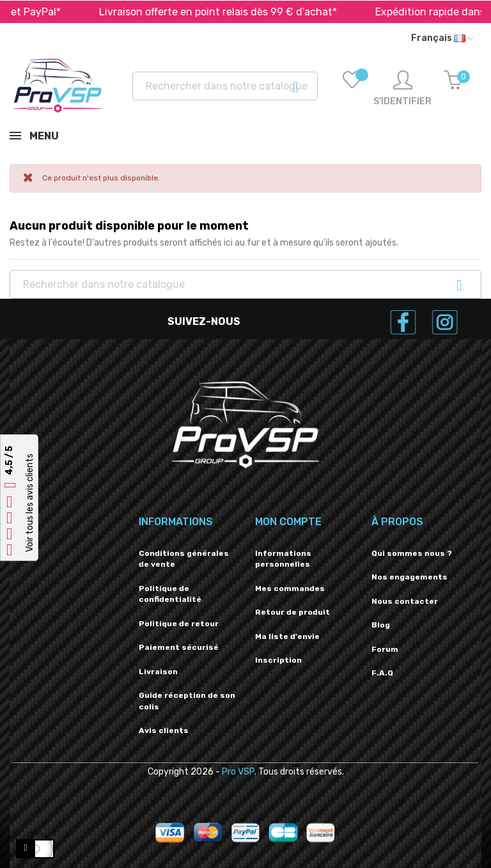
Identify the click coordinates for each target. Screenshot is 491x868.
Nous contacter (405, 601)
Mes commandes (290, 588)
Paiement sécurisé (179, 647)
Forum (385, 649)
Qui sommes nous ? (412, 553)
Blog (381, 625)
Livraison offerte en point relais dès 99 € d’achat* (232, 12)
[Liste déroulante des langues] (442, 38)
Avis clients (164, 730)
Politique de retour (179, 624)
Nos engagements (409, 577)
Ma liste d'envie (287, 636)
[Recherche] (225, 86)
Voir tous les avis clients (30, 503)
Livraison (158, 672)
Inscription (278, 660)
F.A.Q (382, 673)
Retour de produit (292, 612)
